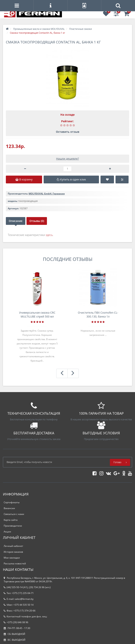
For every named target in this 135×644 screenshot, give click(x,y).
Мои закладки (12, 558)
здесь (49, 235)
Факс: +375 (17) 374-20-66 (20, 611)
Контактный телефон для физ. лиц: (25, 616)
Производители (13, 526)
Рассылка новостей (15, 563)
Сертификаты (12, 502)
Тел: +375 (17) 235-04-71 (19, 593)
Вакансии (9, 508)
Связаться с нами (14, 514)
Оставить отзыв (68, 132)
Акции (7, 532)
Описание (16, 221)
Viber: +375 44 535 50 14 (19, 605)
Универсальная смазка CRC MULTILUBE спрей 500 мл (37, 315)
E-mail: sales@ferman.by (19, 599)
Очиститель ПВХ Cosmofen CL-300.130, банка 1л (98, 315)
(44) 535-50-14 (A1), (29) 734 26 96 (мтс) (27, 587)
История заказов (13, 552)
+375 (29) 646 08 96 (16, 622)
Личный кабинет (13, 546)
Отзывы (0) (37, 221)
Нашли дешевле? (67, 159)
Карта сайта (11, 520)
